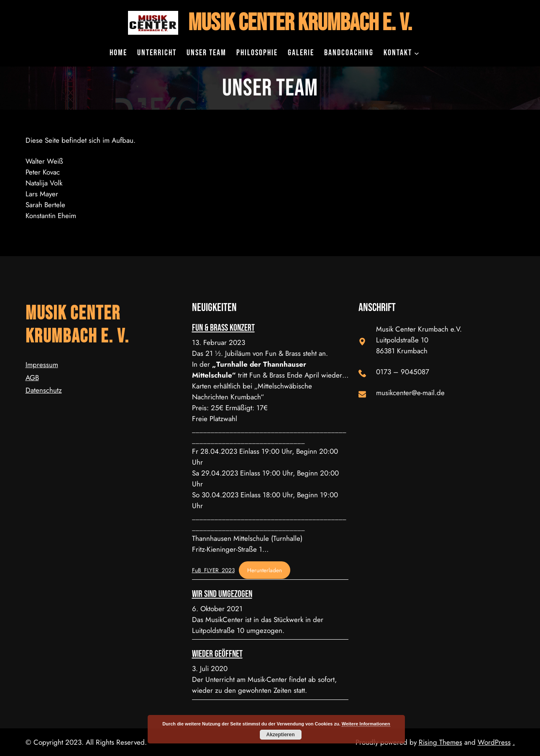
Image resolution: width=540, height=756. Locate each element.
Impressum (42, 365)
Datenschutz (44, 390)
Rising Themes (440, 742)
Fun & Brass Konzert (223, 328)
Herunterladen (265, 570)
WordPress (494, 742)
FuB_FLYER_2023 (213, 570)
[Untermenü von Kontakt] (417, 53)
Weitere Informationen (366, 724)
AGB (32, 378)
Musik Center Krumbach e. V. (300, 23)
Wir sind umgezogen (222, 594)
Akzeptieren (280, 735)
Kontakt (398, 53)
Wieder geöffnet (217, 654)
